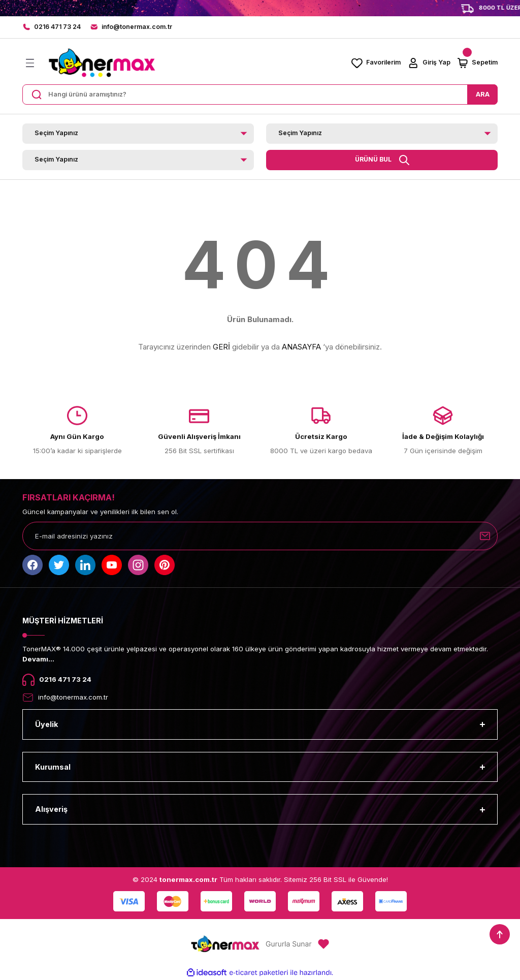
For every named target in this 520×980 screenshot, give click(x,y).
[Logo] (102, 63)
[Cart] (477, 63)
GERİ (221, 347)
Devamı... (38, 659)
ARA (483, 94)
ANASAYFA (301, 347)
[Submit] (485, 536)
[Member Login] (429, 63)
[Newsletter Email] (260, 536)
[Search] (260, 94)
